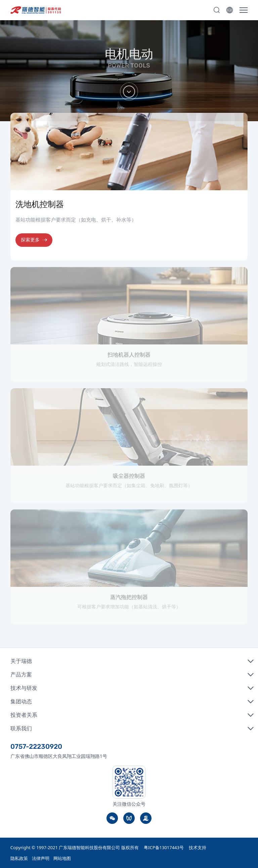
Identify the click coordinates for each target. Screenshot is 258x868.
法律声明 (41, 858)
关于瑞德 (21, 661)
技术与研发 (24, 688)
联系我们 (21, 728)
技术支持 (198, 847)
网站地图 (62, 858)
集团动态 (21, 701)
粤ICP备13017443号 (164, 847)
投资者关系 (24, 715)
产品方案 (21, 674)
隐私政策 (19, 858)
